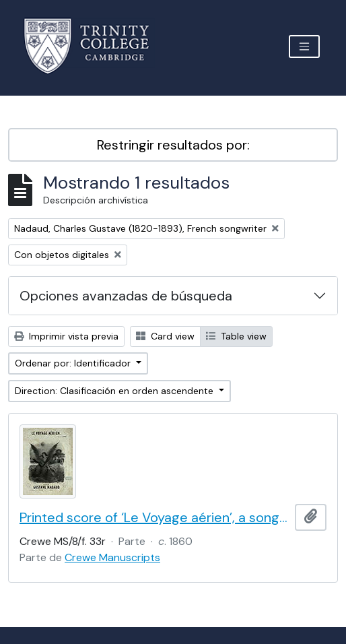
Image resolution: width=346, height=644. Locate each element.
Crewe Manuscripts (112, 557)
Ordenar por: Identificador (74, 363)
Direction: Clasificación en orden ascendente (115, 391)
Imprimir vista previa (66, 336)
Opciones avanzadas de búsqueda (126, 296)
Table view (236, 336)
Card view (165, 336)
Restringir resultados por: (173, 145)
